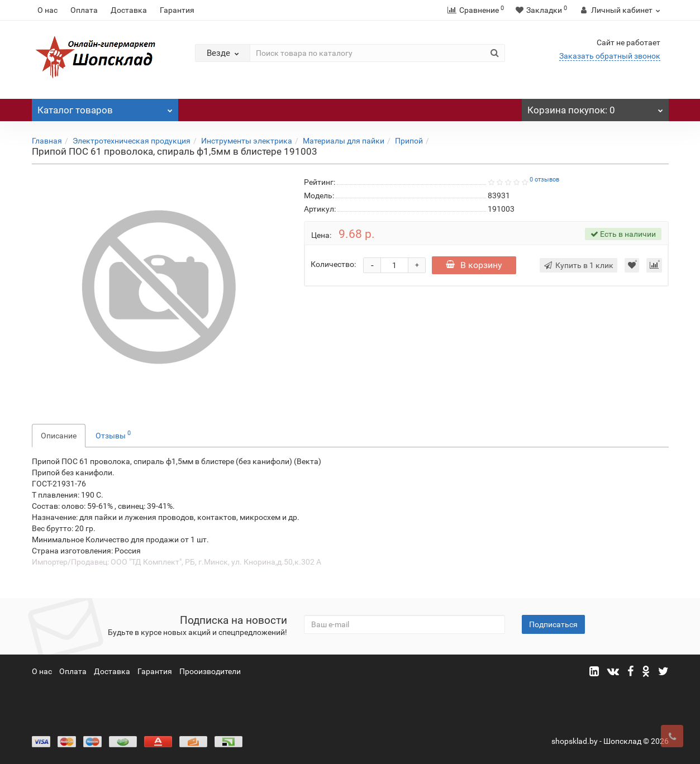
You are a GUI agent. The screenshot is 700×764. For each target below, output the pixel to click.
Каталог (105, 107)
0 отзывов (544, 180)
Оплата (84, 10)
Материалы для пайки (344, 141)
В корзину (475, 265)
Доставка (129, 10)
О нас (47, 10)
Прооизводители (210, 671)
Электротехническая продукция (132, 141)
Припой (409, 141)
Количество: (333, 264)
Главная (47, 141)
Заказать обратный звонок (610, 56)
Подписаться (553, 624)
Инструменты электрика (247, 141)
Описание (59, 436)
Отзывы (113, 434)
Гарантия (177, 10)
